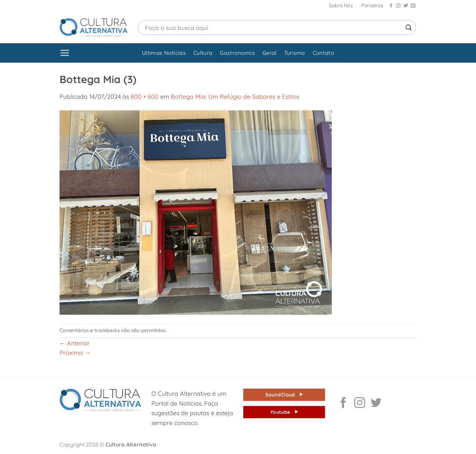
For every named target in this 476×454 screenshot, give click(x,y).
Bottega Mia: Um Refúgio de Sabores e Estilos (235, 96)
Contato (323, 53)
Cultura (203, 53)
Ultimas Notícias (164, 53)
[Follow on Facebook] (391, 6)
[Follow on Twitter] (406, 6)
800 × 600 (145, 96)
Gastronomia (237, 53)
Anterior (75, 343)
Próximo (75, 353)
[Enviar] (409, 27)
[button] (65, 53)
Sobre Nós (341, 5)
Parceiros (372, 5)
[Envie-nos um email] (413, 6)
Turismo (295, 53)
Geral (269, 53)
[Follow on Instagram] (398, 6)
